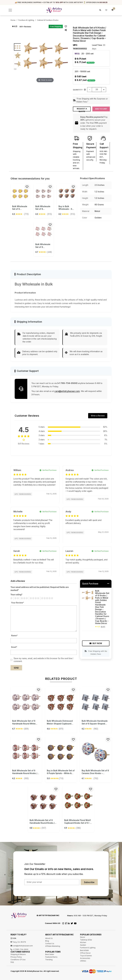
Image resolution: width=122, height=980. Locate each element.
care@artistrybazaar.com (67, 391)
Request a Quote (82, 110)
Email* (14, 647)
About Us (49, 938)
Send (16, 668)
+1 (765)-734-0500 (19, 949)
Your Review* (18, 603)
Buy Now (96, 643)
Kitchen (83, 942)
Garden (83, 945)
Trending (49, 960)
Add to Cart (101, 109)
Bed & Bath (84, 950)
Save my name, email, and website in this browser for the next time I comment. (43, 660)
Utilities (83, 961)
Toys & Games (86, 956)
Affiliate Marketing (53, 946)
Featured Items (51, 957)
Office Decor (85, 953)
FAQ (12, 962)
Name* (14, 636)
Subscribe (89, 882)
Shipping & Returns (18, 954)
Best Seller (50, 954)
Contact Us (50, 943)
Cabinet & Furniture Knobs (48, 20)
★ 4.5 (15, 26)
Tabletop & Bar (86, 940)
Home (13, 20)
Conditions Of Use (18, 960)
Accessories (85, 958)
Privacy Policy (16, 957)
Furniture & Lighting (26, 20)
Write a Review (98, 416)
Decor (83, 937)
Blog (47, 941)
